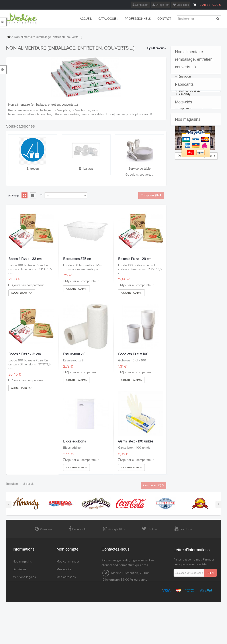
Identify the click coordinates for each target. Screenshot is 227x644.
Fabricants (184, 114)
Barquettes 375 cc (77, 259)
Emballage (86, 169)
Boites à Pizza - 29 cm (135, 259)
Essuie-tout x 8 (74, 354)
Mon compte (68, 549)
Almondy (184, 127)
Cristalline (185, 155)
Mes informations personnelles (68, 588)
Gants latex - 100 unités (136, 442)
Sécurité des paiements (29, 598)
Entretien (33, 169)
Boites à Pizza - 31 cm (25, 354)
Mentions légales (24, 577)
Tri (42, 195)
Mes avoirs (64, 569)
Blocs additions (74, 442)
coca (197, 198)
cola (207, 198)
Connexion (140, 5)
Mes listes (181, 5)
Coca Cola (185, 148)
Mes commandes (68, 562)
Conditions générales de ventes (27, 588)
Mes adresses (66, 577)
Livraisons (20, 569)
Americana (186, 134)
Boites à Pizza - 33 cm (25, 259)
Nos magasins (188, 215)
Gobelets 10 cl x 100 (133, 354)
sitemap (18, 606)
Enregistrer (161, 5)
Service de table (139, 169)
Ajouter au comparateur (28, 285)
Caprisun (185, 141)
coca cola (183, 198)
